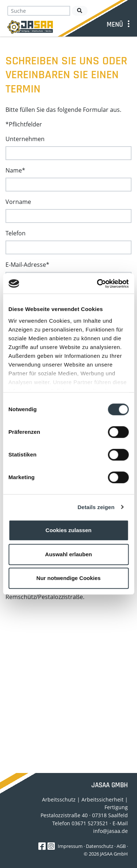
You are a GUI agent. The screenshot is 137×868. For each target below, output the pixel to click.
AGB (121, 846)
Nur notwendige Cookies (69, 578)
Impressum (70, 846)
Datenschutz (100, 846)
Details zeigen (96, 507)
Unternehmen (25, 139)
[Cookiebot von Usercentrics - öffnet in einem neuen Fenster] (98, 284)
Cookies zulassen (69, 530)
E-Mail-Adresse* (27, 265)
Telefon (16, 233)
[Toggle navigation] (119, 24)
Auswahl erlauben (68, 554)
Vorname (18, 202)
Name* (15, 170)
